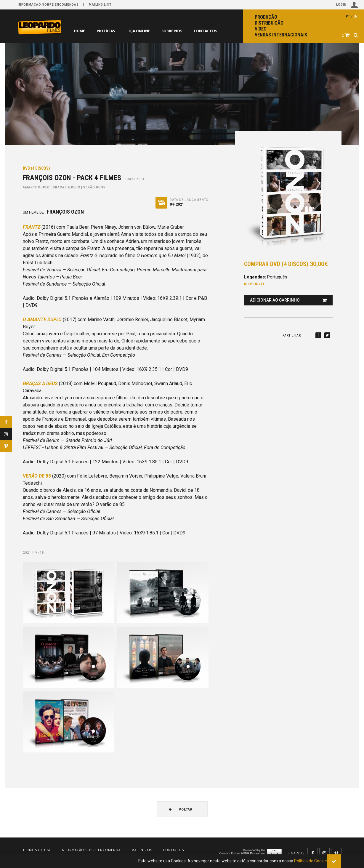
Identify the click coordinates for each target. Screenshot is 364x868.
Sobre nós (175, 31)
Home (80, 31)
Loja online (140, 31)
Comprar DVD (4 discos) (286, 264)
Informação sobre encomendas (48, 5)
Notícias (106, 31)
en (356, 16)
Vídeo (261, 29)
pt (348, 16)
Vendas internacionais (281, 35)
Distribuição (269, 23)
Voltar (181, 809)
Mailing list (100, 5)
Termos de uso (37, 850)
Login (347, 5)
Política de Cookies (312, 861)
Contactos (209, 31)
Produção (266, 17)
